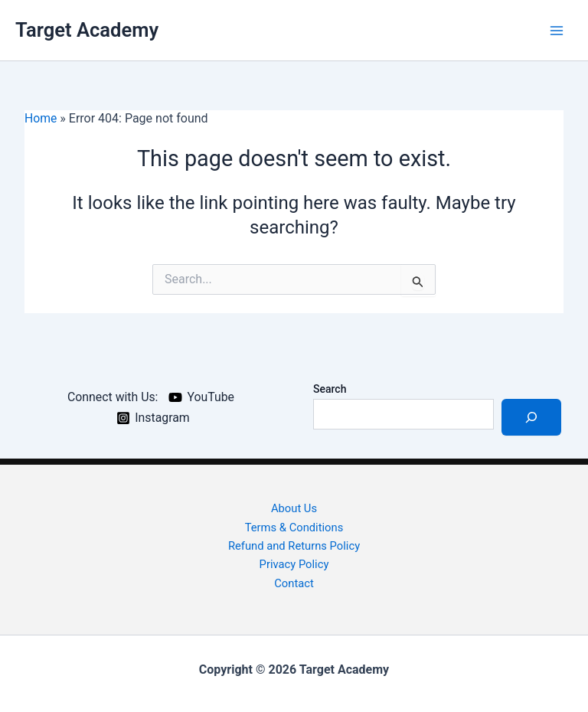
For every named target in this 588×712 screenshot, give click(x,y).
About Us (294, 507)
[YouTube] (202, 396)
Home (41, 118)
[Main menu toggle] (557, 30)
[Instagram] (153, 416)
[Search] (531, 416)
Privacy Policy (294, 564)
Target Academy (88, 30)
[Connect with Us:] (110, 396)
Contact (294, 583)
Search (330, 387)
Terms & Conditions (294, 526)
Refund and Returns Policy (294, 545)
